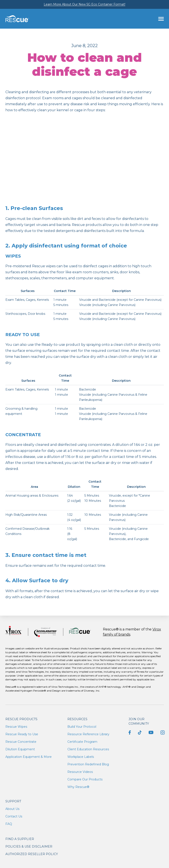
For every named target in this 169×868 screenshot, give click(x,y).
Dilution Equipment (20, 749)
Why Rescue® (78, 787)
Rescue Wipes (16, 727)
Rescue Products (21, 719)
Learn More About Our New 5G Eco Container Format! (84, 4)
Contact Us (14, 816)
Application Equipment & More (29, 757)
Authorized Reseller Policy (32, 854)
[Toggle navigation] (161, 19)
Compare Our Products (85, 779)
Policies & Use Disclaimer (29, 846)
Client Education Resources (88, 749)
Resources (77, 719)
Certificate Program (82, 742)
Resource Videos (80, 772)
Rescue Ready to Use (22, 734)
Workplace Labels (81, 757)
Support (13, 801)
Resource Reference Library (88, 734)
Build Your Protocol (82, 727)
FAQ (9, 824)
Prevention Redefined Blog (88, 764)
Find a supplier (20, 839)
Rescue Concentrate (21, 742)
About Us (12, 809)
